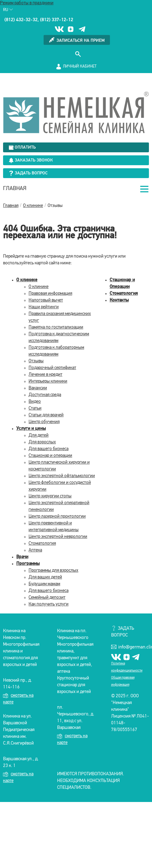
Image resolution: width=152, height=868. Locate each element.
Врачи (22, 557)
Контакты (119, 300)
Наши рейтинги (44, 307)
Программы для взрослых (53, 571)
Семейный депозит (47, 598)
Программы (28, 564)
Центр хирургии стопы (50, 496)
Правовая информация (50, 294)
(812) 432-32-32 (21, 20)
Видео (35, 402)
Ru (8, 10)
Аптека (35, 550)
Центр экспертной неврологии (58, 537)
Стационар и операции (50, 456)
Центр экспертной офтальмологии (62, 476)
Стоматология (42, 544)
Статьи (35, 409)
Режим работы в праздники (27, 3)
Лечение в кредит (45, 375)
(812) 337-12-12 (57, 20)
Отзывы (36, 361)
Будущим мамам (44, 584)
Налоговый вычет (46, 300)
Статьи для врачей (46, 415)
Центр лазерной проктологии (57, 517)
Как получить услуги (49, 604)
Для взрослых (42, 442)
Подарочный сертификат (52, 368)
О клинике (27, 280)
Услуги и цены (31, 429)
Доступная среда (45, 395)
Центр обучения (44, 422)
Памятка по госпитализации (56, 327)
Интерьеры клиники (48, 381)
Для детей (39, 436)
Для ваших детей (45, 577)
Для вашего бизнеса (49, 449)
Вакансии (38, 388)
